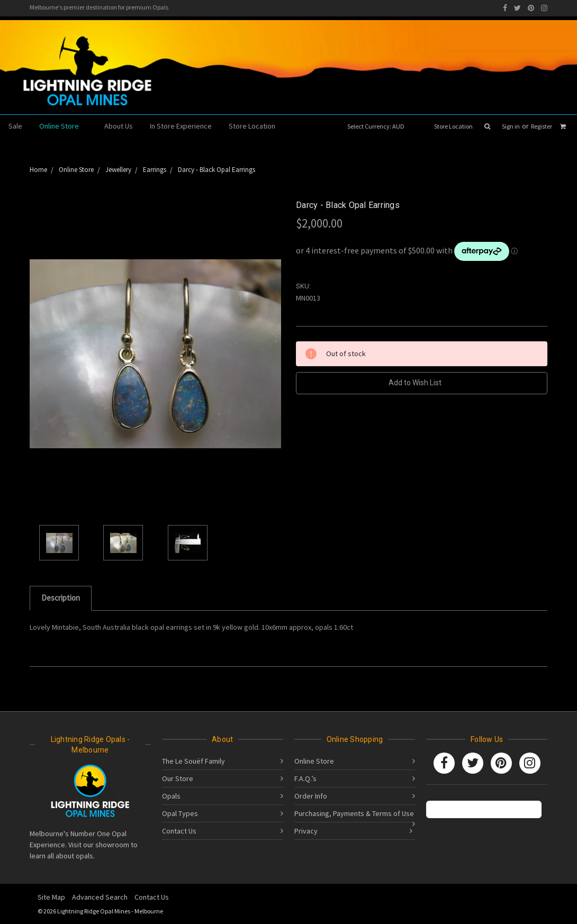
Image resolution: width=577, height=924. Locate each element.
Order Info (311, 796)
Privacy (306, 831)
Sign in (511, 126)
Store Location (453, 126)
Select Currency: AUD (379, 126)
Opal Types (180, 813)
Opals (171, 796)
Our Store (178, 778)
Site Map (51, 897)
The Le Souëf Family (193, 761)
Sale (15, 126)
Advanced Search (100, 897)
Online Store (63, 126)
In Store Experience (181, 126)
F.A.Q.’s (305, 778)
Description (61, 598)
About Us (119, 126)
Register (542, 126)
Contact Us (179, 831)
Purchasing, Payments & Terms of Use (354, 813)
